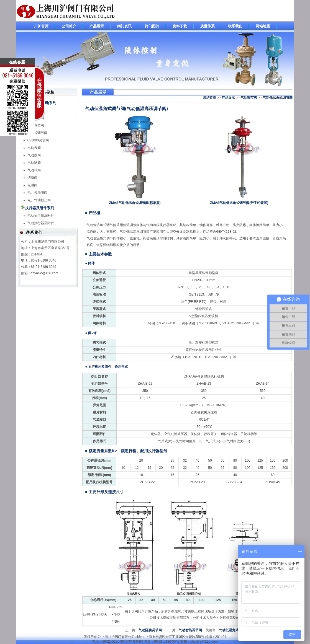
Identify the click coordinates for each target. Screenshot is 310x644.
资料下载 (180, 26)
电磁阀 (32, 185)
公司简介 (69, 26)
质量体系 (207, 26)
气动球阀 (34, 170)
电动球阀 (34, 163)
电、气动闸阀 (37, 193)
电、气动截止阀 (39, 200)
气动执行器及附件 (41, 223)
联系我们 (235, 26)
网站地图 (263, 26)
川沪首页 (41, 26)
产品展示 (97, 26)
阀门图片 (152, 26)
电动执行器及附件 (41, 216)
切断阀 (32, 178)
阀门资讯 (124, 26)
